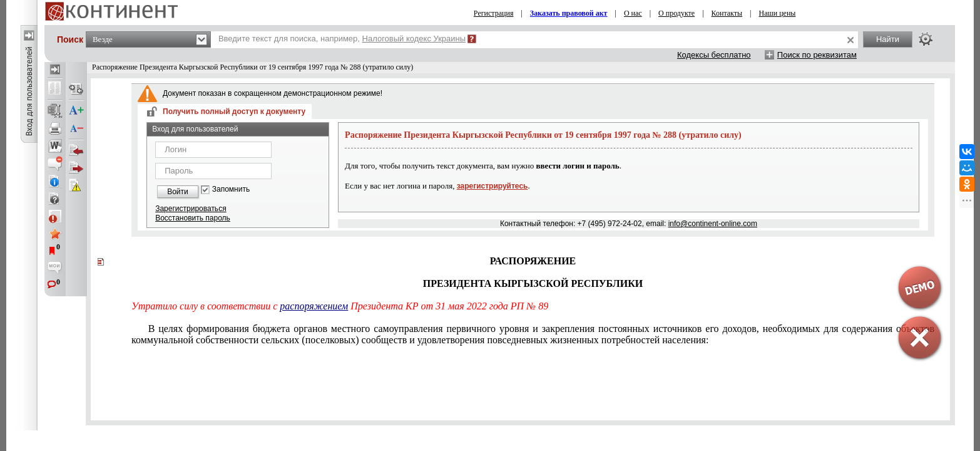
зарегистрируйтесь (493, 186)
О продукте (676, 13)
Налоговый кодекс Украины (414, 39)
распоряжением (314, 306)
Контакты (727, 13)
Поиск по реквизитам (817, 55)
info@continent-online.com (713, 224)
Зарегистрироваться (191, 209)
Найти (888, 39)
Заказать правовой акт (569, 13)
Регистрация (494, 13)
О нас (633, 13)
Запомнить (231, 189)
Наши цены (778, 13)
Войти (178, 192)
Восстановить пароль (193, 218)
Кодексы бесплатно (714, 55)
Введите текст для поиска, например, (342, 39)
